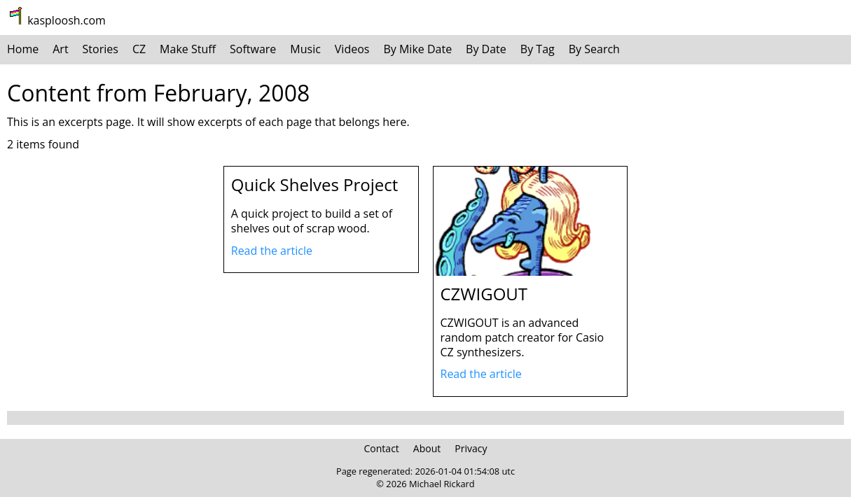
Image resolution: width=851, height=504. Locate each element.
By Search (594, 49)
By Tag (538, 49)
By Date (486, 49)
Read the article (272, 251)
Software (253, 49)
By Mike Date (417, 49)
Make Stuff (188, 49)
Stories (101, 49)
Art (60, 49)
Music (305, 49)
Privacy (471, 448)
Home (23, 49)
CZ (139, 49)
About (427, 448)
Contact (382, 448)
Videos (352, 49)
